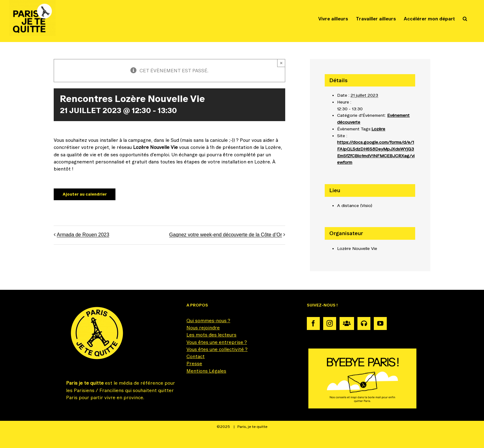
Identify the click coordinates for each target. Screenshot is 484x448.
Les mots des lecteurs (211, 335)
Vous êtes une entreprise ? (217, 342)
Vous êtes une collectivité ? (217, 349)
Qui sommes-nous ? (208, 321)
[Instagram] (330, 323)
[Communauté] (347, 323)
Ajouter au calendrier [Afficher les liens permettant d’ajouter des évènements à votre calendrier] (85, 194)
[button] (465, 19)
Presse (194, 363)
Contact (196, 356)
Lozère (378, 129)
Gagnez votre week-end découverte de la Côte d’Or (226, 235)
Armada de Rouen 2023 (83, 235)
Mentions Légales (206, 371)
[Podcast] (364, 323)
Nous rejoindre (203, 328)
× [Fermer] (281, 63)
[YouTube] (380, 323)
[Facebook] (313, 323)
